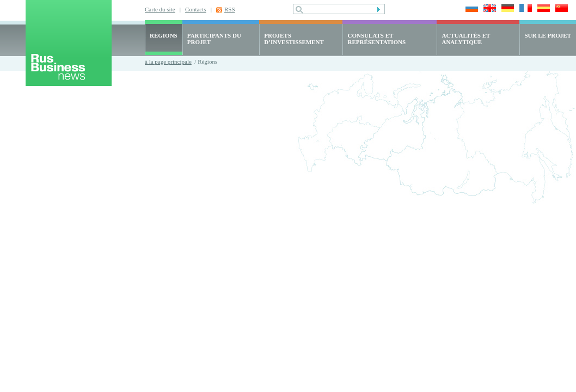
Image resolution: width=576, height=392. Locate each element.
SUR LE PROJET (548, 35)
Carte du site (160, 9)
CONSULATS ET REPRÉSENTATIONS (376, 39)
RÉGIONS (164, 35)
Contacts (196, 9)
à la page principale (168, 62)
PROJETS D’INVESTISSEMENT (294, 39)
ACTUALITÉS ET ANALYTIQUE (466, 39)
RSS (230, 9)
